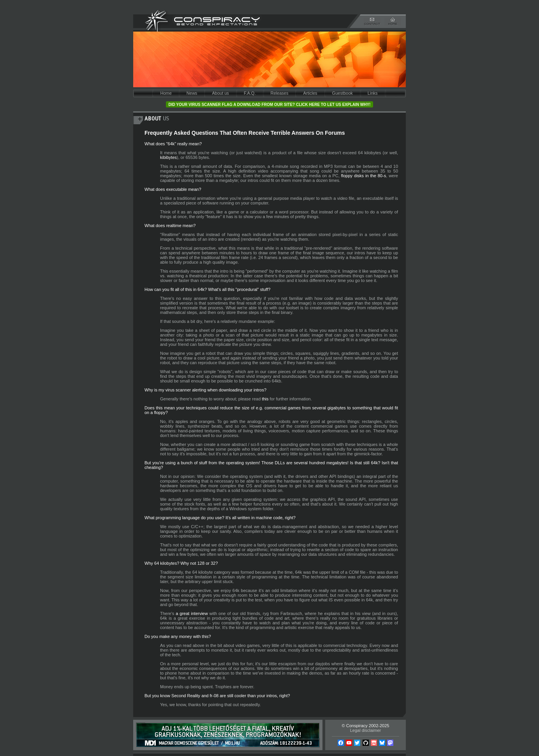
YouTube (349, 743)
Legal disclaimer (365, 730)
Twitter (357, 743)
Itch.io (374, 743)
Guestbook (343, 93)
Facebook (341, 743)
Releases (280, 93)
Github (366, 743)
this (265, 399)
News (192, 93)
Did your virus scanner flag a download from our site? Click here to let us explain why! (270, 105)
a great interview (192, 613)
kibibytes (168, 157)
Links (373, 93)
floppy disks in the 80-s (364, 176)
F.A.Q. (250, 93)
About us (220, 93)
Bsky (382, 743)
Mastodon (390, 743)
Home (166, 93)
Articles (310, 93)
